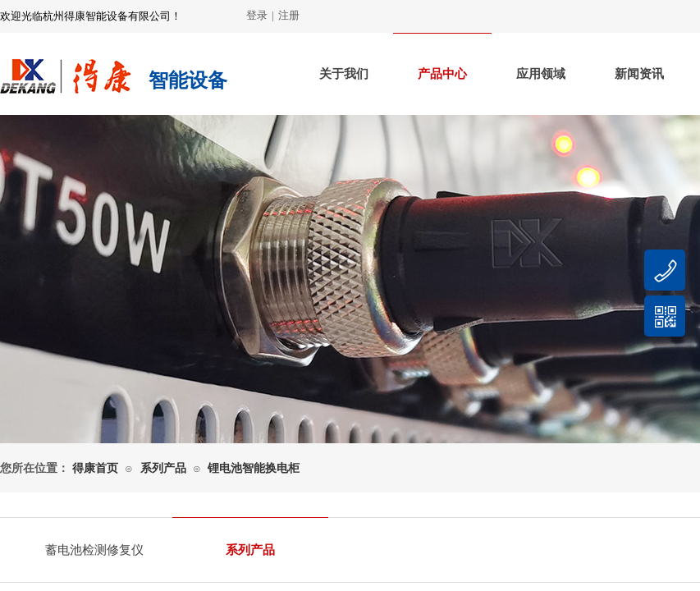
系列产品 (163, 468)
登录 (257, 15)
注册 (289, 15)
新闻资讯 (639, 74)
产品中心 (442, 74)
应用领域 (541, 74)
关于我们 (344, 74)
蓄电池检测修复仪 (94, 550)
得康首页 (95, 468)
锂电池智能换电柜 (254, 468)
